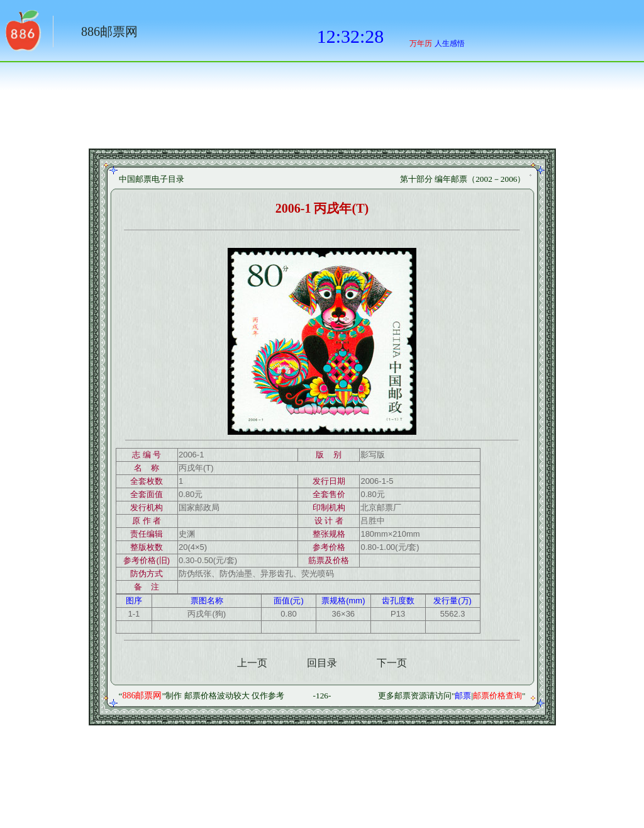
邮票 (463, 696)
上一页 (252, 663)
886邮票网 (109, 31)
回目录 (322, 663)
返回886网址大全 (22, 35)
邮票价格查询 (497, 696)
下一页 (392, 663)
